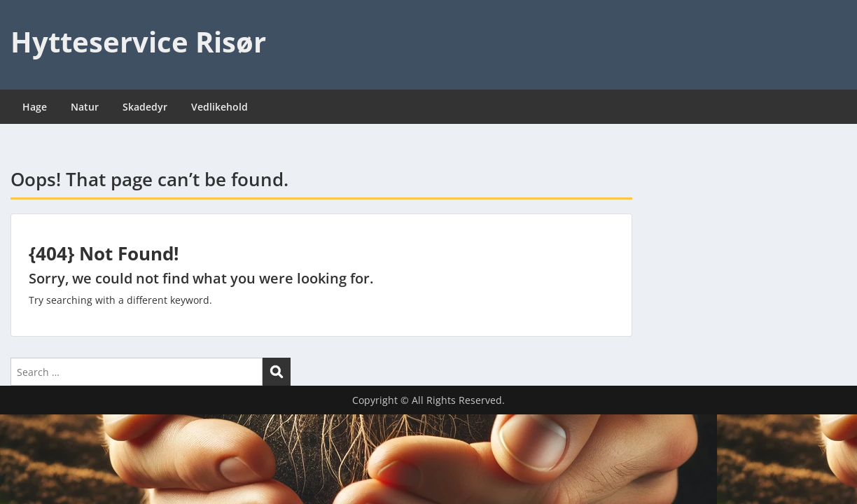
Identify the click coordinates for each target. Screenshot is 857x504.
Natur (85, 107)
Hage (35, 107)
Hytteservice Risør (138, 42)
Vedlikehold (220, 107)
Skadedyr (145, 107)
